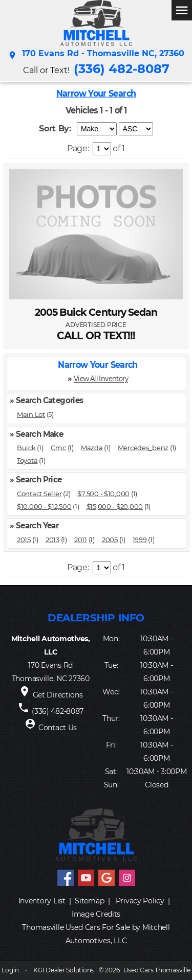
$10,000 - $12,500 (44, 506)
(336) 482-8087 (122, 69)
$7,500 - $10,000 (103, 494)
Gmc (58, 448)
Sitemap (89, 901)
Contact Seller (39, 494)
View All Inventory (101, 379)
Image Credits (96, 914)
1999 (140, 540)
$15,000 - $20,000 (115, 506)
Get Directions (58, 695)
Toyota (27, 460)
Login (10, 970)
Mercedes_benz (143, 448)
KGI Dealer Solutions (63, 970)
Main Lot (31, 414)
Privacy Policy (140, 901)
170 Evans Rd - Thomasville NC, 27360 (96, 55)
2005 (110, 540)
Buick (26, 448)
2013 (52, 540)
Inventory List (42, 901)
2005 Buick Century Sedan (96, 312)
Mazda (92, 448)
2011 (81, 540)
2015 (24, 540)
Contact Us (58, 728)
